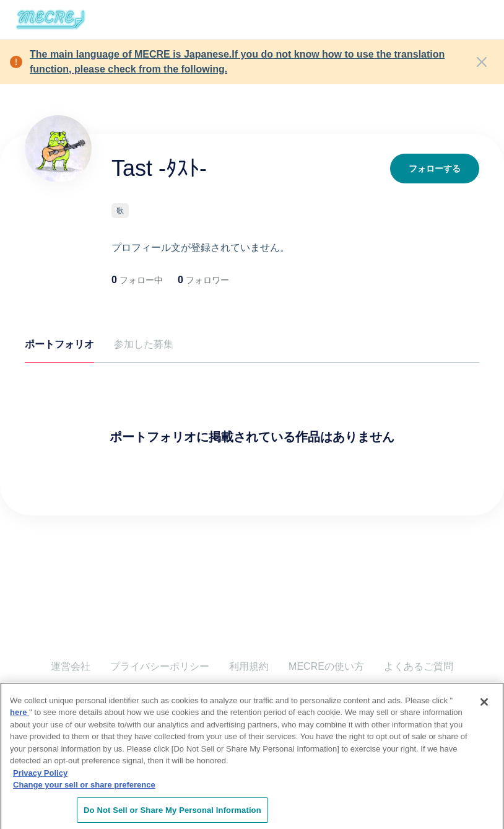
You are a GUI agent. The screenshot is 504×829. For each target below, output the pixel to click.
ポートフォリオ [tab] (59, 344)
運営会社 (71, 666)
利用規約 (249, 666)
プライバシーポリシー (160, 666)
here (20, 718)
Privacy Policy (40, 779)
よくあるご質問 (419, 666)
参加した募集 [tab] (144, 344)
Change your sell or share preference (84, 790)
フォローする (435, 169)
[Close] (482, 62)
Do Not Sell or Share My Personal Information (172, 816)
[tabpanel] (252, 415)
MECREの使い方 (326, 666)
